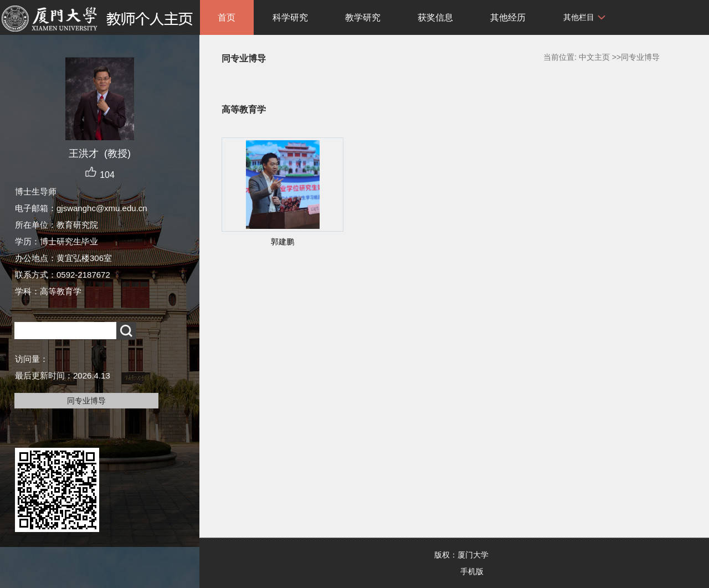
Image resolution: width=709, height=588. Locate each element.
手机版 (472, 571)
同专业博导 (86, 401)
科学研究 (290, 17)
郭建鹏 (282, 242)
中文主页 (594, 57)
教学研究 (363, 17)
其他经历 (508, 17)
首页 (227, 17)
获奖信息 (435, 17)
